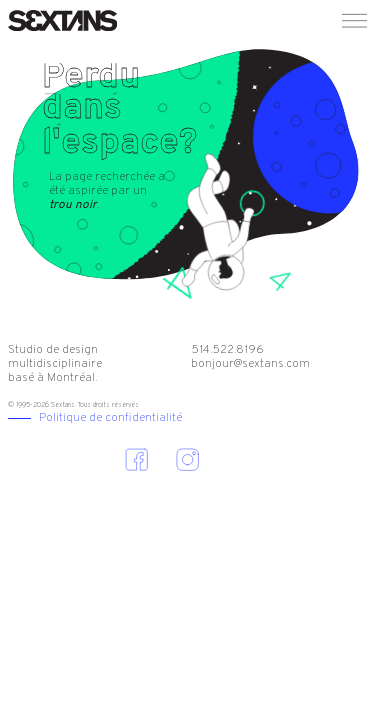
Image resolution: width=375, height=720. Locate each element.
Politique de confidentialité (110, 418)
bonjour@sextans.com (250, 364)
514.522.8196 (227, 350)
